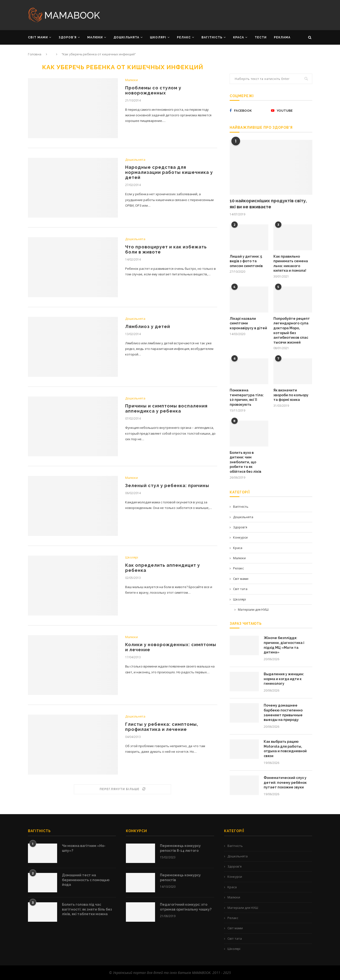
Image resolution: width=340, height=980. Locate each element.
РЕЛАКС (184, 37)
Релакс (238, 568)
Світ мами (241, 579)
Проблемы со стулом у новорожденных (153, 90)
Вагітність (241, 507)
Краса (238, 548)
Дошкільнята (135, 160)
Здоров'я (240, 527)
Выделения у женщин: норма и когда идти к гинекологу (284, 679)
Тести (261, 37)
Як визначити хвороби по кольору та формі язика (291, 395)
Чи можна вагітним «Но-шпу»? (84, 848)
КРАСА (239, 37)
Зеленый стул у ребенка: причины (167, 486)
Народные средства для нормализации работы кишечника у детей (169, 172)
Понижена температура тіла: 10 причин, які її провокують (247, 397)
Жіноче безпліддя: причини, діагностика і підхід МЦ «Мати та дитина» (284, 645)
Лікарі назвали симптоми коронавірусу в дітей (248, 323)
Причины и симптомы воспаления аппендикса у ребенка (166, 408)
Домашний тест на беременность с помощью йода (86, 880)
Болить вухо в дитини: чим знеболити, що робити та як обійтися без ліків (245, 462)
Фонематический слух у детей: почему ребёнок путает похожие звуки (285, 782)
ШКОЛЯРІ (158, 37)
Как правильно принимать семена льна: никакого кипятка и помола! (291, 264)
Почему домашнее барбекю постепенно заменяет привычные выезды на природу (283, 713)
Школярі (132, 558)
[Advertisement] (219, 15)
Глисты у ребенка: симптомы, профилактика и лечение (162, 727)
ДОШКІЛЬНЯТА (126, 37)
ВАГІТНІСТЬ (212, 37)
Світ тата (240, 589)
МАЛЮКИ (95, 37)
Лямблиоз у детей (148, 326)
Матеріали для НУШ (253, 609)
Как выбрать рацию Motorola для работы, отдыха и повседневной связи (285, 749)
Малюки (131, 80)
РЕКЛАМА (282, 37)
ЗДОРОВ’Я (68, 37)
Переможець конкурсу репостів (180, 878)
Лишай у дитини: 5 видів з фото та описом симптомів (246, 261)
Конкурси (240, 537)
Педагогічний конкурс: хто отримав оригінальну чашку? (186, 907)
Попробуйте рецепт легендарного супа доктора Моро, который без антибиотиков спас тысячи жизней (292, 330)
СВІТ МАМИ (38, 37)
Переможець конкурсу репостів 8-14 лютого (180, 848)
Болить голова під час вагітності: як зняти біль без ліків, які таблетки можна (87, 909)
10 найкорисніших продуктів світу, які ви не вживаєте (268, 204)
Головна (35, 54)
